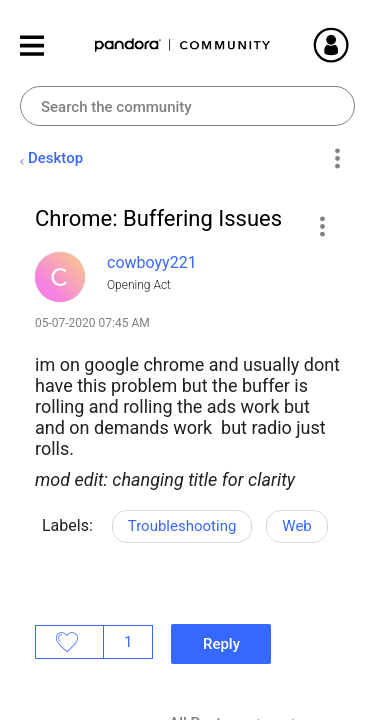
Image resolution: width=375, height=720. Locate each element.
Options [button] (336, 159)
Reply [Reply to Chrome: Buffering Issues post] (221, 644)
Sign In (355, 45)
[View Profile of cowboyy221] (152, 262)
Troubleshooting (182, 526)
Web (296, 526)
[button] (321, 226)
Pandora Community (183, 45)
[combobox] (187, 106)
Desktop (55, 158)
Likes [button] (69, 642)
